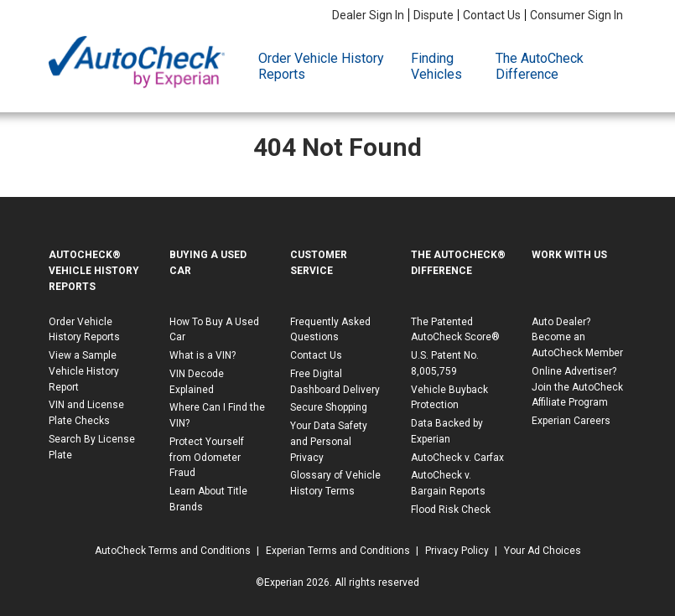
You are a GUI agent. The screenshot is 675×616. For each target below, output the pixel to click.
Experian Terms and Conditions (338, 551)
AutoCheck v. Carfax (457, 458)
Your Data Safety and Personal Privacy (329, 442)
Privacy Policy (457, 551)
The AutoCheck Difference (540, 66)
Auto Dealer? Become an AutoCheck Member (577, 338)
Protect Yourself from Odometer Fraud (207, 458)
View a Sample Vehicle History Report (84, 371)
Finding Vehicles (436, 66)
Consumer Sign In (576, 15)
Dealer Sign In (368, 15)
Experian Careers (571, 421)
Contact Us (492, 15)
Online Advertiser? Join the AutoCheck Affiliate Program (577, 387)
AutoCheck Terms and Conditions (173, 551)
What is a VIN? (202, 355)
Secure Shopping (329, 407)
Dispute (434, 15)
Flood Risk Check (451, 510)
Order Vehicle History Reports (321, 66)
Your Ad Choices (543, 551)
